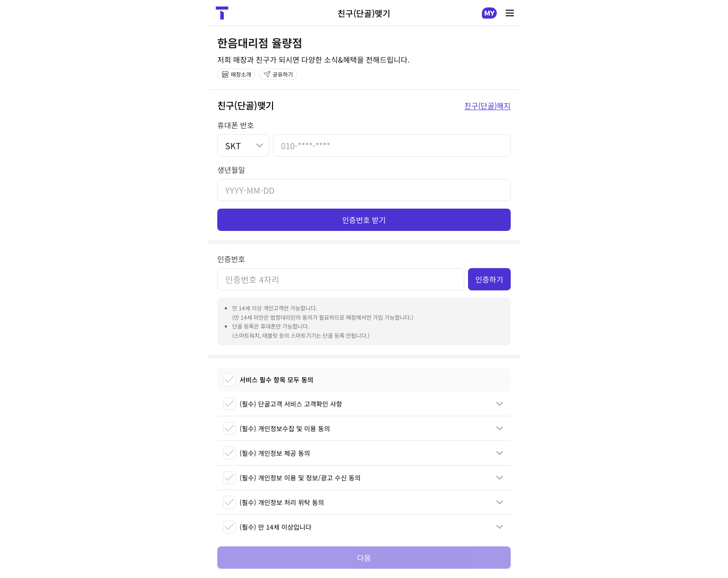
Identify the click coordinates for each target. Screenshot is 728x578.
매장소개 (236, 74)
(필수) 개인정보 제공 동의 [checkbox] (266, 453)
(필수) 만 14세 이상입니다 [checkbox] (267, 527)
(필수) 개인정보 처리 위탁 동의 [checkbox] (273, 502)
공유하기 (278, 74)
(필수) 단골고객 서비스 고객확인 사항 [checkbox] (283, 404)
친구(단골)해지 (487, 105)
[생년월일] (364, 190)
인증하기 (489, 279)
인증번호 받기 (364, 220)
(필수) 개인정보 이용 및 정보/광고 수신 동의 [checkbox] (292, 478)
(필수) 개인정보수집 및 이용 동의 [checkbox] (276, 428)
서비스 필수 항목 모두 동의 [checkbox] (268, 380)
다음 (364, 558)
